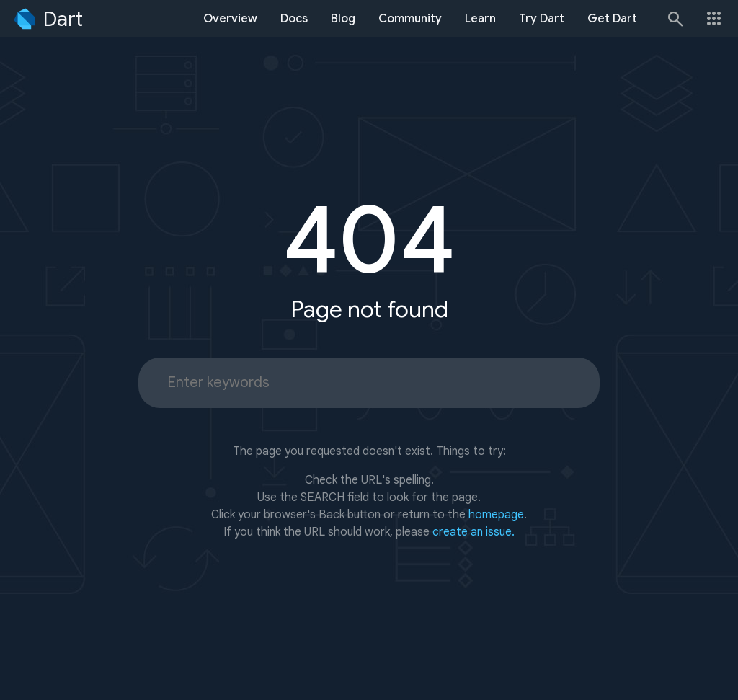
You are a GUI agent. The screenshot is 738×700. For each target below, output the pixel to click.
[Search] (675, 19)
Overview (230, 19)
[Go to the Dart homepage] (47, 19)
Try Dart (542, 19)
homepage (496, 515)
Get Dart (612, 19)
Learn (480, 19)
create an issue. (474, 532)
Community (410, 19)
